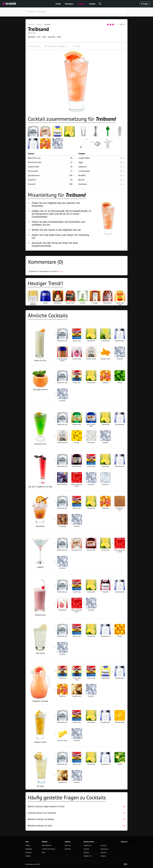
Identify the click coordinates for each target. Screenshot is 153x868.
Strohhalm (83, 184)
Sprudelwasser (34, 175)
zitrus (39, 37)
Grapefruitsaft (33, 167)
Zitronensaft (33, 171)
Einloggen (145, 4)
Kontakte (68, 849)
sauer (44, 37)
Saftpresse (83, 167)
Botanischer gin (34, 158)
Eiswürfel (32, 184)
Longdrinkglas (84, 158)
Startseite (31, 24)
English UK (87, 845)
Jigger (81, 162)
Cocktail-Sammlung (49, 849)
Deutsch (86, 849)
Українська (104, 849)
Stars (44, 853)
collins (59, 37)
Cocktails (81, 4)
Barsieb (81, 180)
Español (86, 853)
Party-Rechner (47, 845)
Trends (58, 4)
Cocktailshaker (84, 171)
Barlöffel (82, 175)
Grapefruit (32, 180)
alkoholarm (32, 37)
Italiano (103, 856)
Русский (103, 853)
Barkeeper (69, 4)
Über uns (68, 845)
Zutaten (92, 4)
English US (87, 856)
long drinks (51, 37)
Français (103, 845)
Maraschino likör (35, 162)
